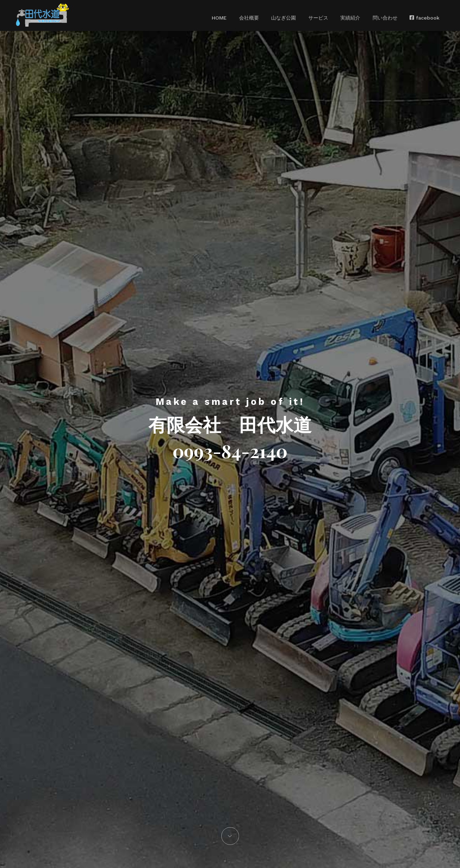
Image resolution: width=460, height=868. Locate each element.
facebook (412, 18)
